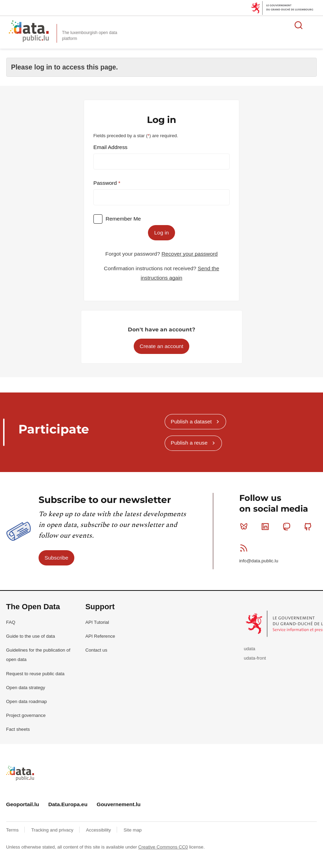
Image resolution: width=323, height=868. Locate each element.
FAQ (11, 622)
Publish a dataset (191, 421)
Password (106, 183)
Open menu (314, 25)
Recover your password (190, 254)
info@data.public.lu (259, 561)
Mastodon (288, 527)
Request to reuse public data (35, 674)
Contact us (96, 650)
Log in (161, 233)
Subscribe (56, 558)
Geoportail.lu (23, 804)
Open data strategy (26, 688)
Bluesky (245, 527)
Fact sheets (18, 729)
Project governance (26, 715)
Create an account (161, 346)
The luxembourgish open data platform (90, 36)
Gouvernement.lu (119, 804)
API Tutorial (97, 622)
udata (250, 649)
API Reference (100, 636)
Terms (13, 830)
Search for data (299, 25)
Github (309, 527)
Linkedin (267, 527)
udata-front (255, 658)
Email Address (110, 147)
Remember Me (123, 219)
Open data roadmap (27, 701)
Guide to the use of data (31, 636)
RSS (245, 548)
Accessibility (99, 830)
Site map (133, 830)
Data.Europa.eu (68, 804)
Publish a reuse (189, 443)
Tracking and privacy (53, 830)
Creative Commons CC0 (163, 847)
